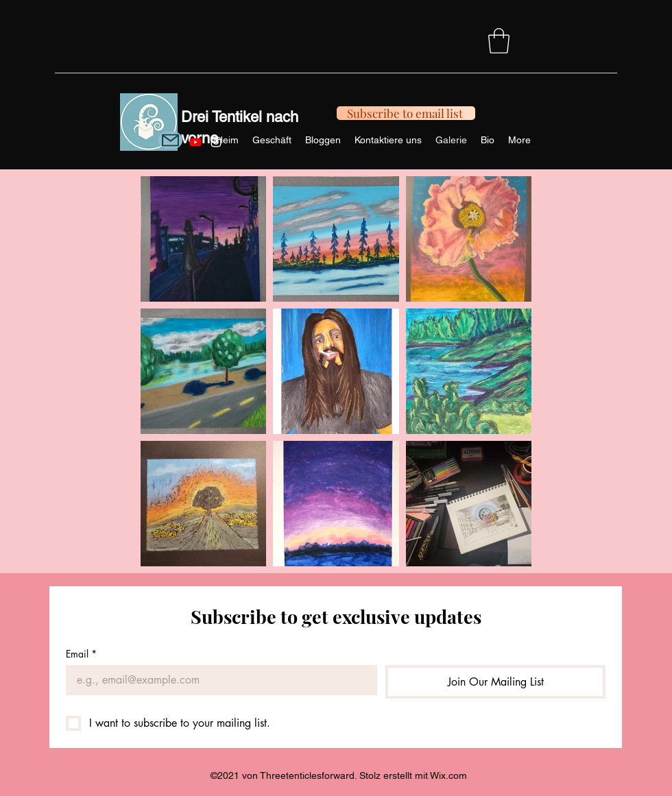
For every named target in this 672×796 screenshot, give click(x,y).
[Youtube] (195, 142)
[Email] (217, 680)
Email (81, 654)
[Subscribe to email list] (406, 113)
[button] (499, 41)
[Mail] (170, 140)
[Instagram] (216, 142)
